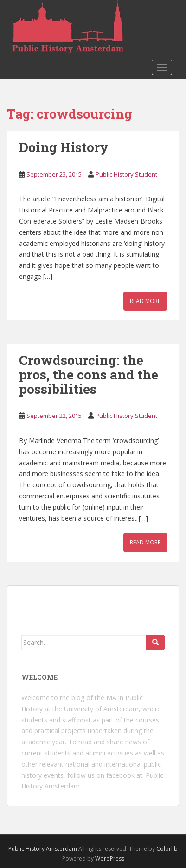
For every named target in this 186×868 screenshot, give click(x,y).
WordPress (110, 858)
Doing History (64, 147)
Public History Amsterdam (43, 849)
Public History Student (126, 174)
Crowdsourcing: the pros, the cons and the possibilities (89, 374)
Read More (145, 301)
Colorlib (167, 849)
